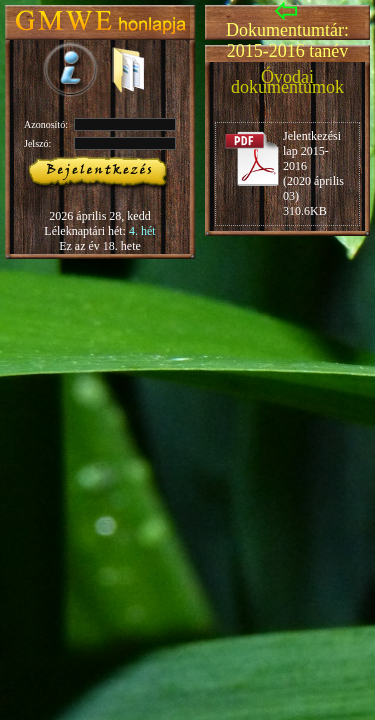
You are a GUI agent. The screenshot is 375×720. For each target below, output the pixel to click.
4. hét (142, 231)
